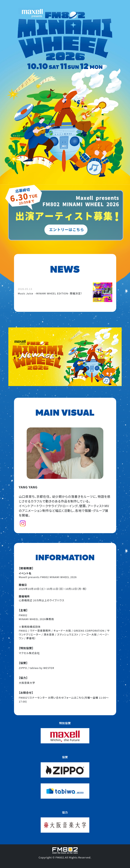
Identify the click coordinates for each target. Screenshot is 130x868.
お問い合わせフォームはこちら (66, 698)
